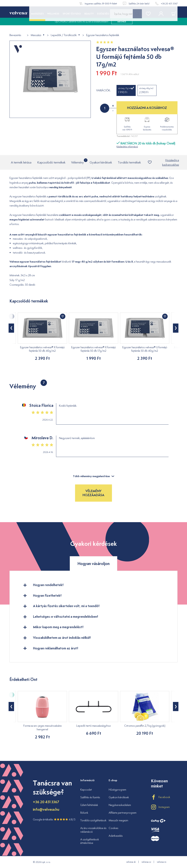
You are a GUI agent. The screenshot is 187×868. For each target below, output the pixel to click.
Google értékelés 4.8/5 (54, 819)
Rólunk (84, 813)
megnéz (122, 26)
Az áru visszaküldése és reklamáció (93, 830)
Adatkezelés (116, 836)
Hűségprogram (117, 790)
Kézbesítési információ (127, 147)
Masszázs (36, 35)
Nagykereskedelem (120, 805)
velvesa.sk (131, 862)
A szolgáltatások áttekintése (90, 841)
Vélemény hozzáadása (93, 493)
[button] (11, 328)
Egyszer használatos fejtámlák (103, 35)
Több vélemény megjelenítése (93, 476)
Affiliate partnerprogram (123, 813)
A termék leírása (21, 162)
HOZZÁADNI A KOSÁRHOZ (147, 108)
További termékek (129, 162)
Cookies (113, 828)
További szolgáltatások (93, 820)
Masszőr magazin (118, 820)
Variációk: (103, 90)
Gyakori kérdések (101, 162)
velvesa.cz (146, 862)
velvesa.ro (162, 862)
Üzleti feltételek (89, 805)
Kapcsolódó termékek (51, 162)
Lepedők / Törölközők (64, 35)
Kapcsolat (86, 790)
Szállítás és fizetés (90, 797)
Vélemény (78, 161)
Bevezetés (15, 35)
